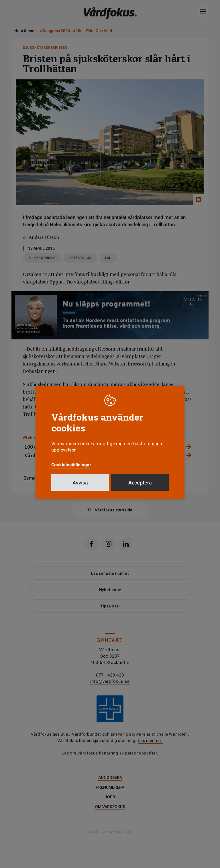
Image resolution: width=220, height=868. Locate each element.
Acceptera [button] (140, 483)
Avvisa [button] (80, 483)
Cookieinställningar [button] (71, 465)
